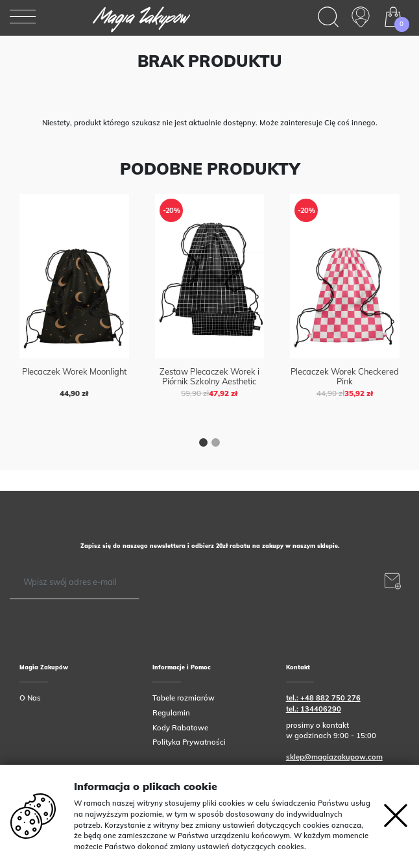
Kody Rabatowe (180, 728)
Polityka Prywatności (189, 742)
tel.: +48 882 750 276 (323, 698)
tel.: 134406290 (314, 709)
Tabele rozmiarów (184, 698)
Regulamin (171, 713)
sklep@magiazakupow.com (334, 757)
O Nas (30, 698)
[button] (203, 444)
